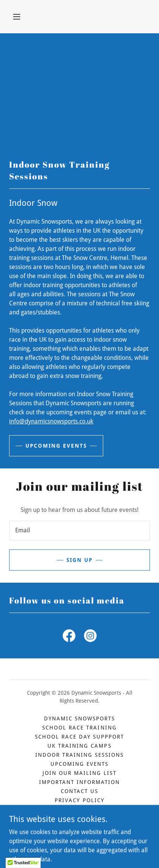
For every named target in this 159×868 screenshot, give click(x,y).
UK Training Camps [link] (79, 746)
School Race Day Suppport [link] (79, 737)
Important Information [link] (79, 782)
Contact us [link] (79, 791)
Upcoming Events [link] (79, 764)
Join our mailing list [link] (79, 773)
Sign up (79, 560)
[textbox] (79, 530)
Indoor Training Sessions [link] (79, 755)
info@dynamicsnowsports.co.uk (51, 421)
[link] (69, 637)
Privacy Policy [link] (79, 800)
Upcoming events (56, 446)
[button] (17, 17)
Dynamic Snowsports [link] (79, 719)
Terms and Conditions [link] (79, 809)
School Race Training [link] (79, 728)
